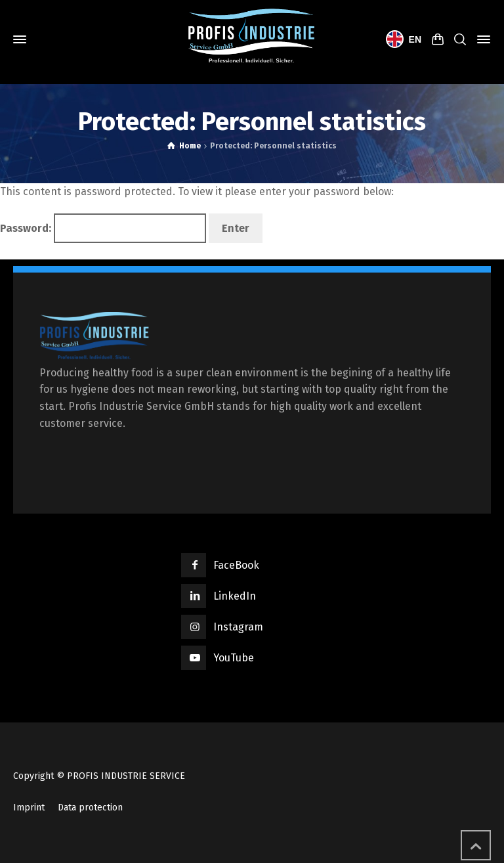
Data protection (90, 808)
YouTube (234, 658)
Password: (103, 228)
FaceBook (236, 565)
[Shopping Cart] (438, 40)
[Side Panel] (481, 39)
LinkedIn (235, 596)
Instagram (238, 627)
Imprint (29, 808)
